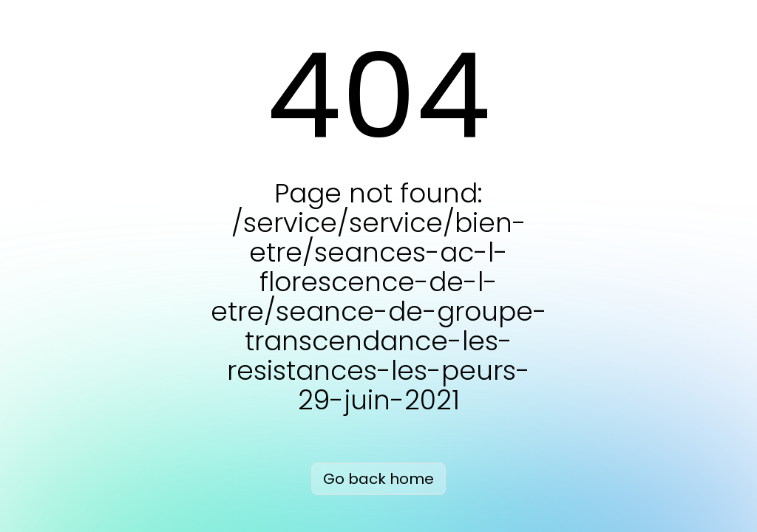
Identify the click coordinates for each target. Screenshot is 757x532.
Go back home (378, 479)
